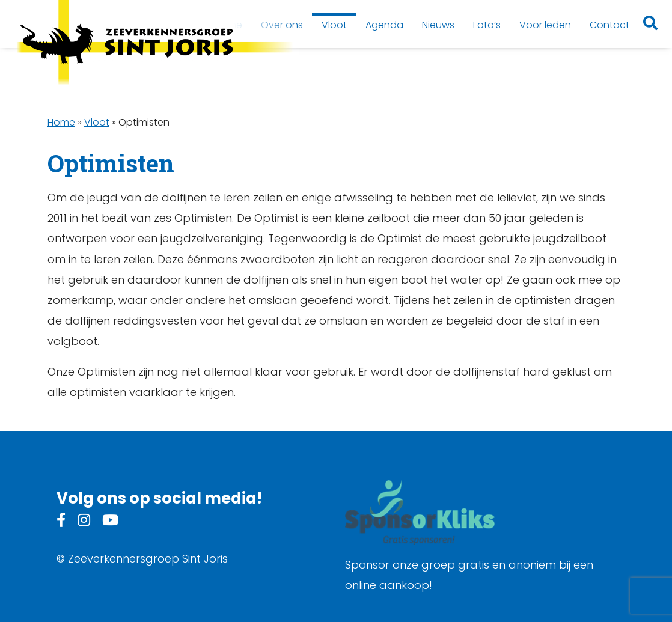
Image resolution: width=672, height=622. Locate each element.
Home (61, 122)
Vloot (97, 122)
